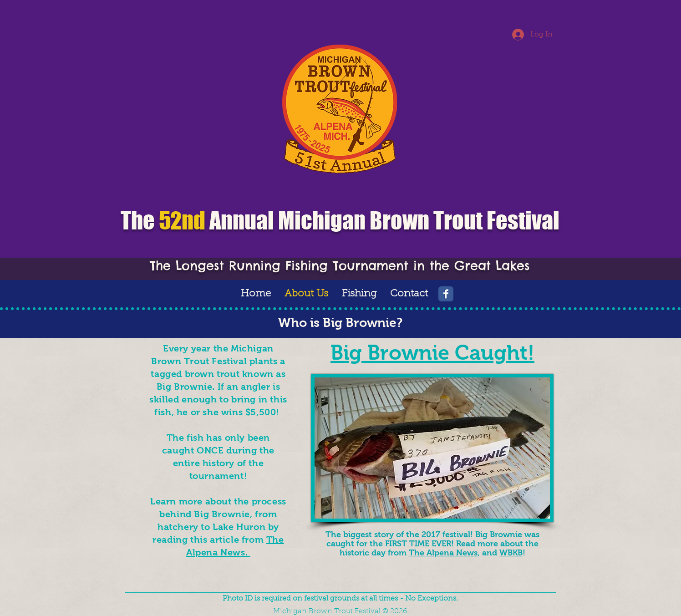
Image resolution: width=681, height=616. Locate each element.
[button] (359, 294)
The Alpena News (443, 553)
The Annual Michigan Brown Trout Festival (340, 221)
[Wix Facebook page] (446, 294)
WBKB (511, 553)
